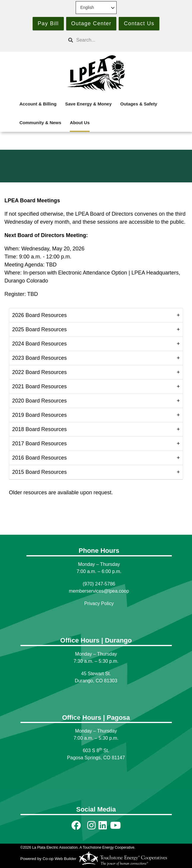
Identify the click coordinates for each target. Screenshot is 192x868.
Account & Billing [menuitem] (38, 104)
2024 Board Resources (39, 344)
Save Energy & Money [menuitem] (89, 104)
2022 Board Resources (39, 372)
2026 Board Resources (39, 315)
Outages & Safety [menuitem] (139, 104)
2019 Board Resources (39, 415)
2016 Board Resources (39, 458)
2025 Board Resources (39, 329)
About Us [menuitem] (80, 123)
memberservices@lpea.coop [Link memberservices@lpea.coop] (99, 591)
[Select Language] (96, 8)
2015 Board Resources (39, 472)
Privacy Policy (99, 603)
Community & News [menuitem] (41, 123)
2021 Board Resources (39, 386)
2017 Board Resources (39, 444)
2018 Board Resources (39, 429)
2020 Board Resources (39, 401)
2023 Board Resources (39, 358)
